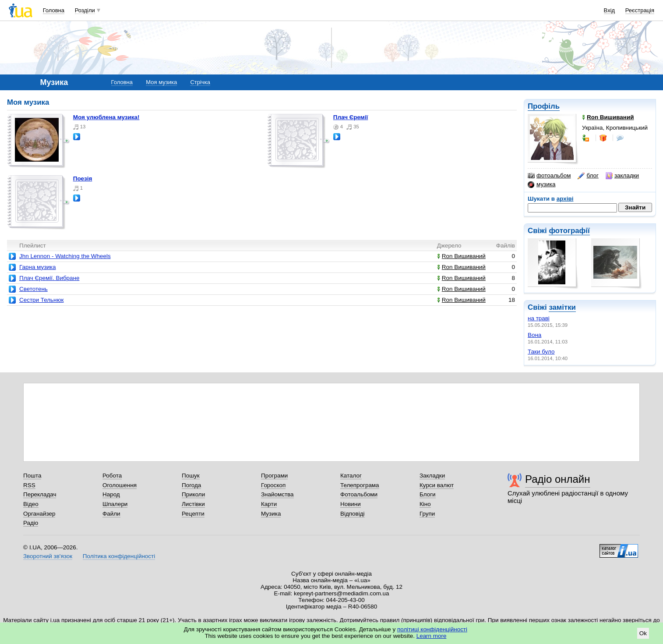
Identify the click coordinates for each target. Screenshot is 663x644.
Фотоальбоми (359, 494)
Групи (427, 514)
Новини (351, 504)
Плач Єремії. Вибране (49, 278)
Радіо (31, 523)
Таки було (541, 352)
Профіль (544, 106)
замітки (562, 307)
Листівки (193, 504)
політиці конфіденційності (432, 629)
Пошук (191, 476)
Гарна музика (38, 267)
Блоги (428, 494)
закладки (622, 176)
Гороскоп (273, 485)
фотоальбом (549, 176)
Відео (31, 504)
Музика (271, 514)
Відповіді (353, 514)
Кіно (425, 504)
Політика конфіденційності (119, 556)
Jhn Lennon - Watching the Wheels (65, 256)
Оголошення (120, 485)
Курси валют (437, 485)
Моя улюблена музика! (106, 117)
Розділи (85, 10)
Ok (643, 633)
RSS (29, 485)
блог (588, 176)
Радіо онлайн (558, 479)
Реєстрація (640, 10)
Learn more (432, 636)
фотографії (569, 231)
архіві (565, 199)
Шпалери (115, 504)
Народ (111, 494)
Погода (191, 485)
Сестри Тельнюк (41, 300)
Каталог (351, 476)
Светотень (34, 289)
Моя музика (161, 82)
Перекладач (40, 494)
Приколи (193, 494)
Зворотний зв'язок (48, 556)
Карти (269, 504)
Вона (534, 335)
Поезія (83, 179)
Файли (111, 514)
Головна (54, 10)
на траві (539, 318)
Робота (112, 476)
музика (541, 184)
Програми (274, 476)
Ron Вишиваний (461, 256)
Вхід (610, 10)
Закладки (432, 476)
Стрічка (200, 82)
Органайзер (39, 514)
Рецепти (193, 514)
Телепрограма (360, 485)
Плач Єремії (351, 117)
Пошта (32, 476)
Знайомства (277, 494)
